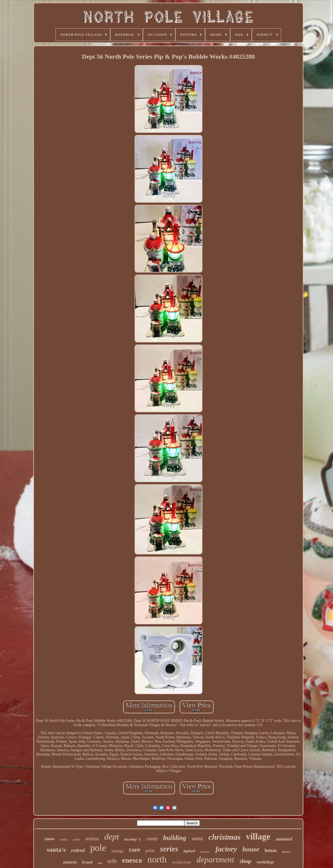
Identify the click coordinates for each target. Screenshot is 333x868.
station (92, 839)
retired (78, 850)
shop (245, 861)
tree (100, 863)
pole (98, 848)
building (175, 838)
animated (284, 839)
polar (150, 851)
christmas (225, 837)
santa (197, 838)
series (169, 849)
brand (87, 862)
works (64, 839)
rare (135, 850)
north (157, 859)
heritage (118, 851)
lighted (189, 851)
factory (226, 849)
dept (112, 837)
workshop (265, 862)
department (215, 860)
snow (50, 839)
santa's (56, 850)
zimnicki (70, 862)
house (251, 849)
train (77, 839)
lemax (271, 850)
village (258, 837)
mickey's (133, 840)
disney (286, 852)
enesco (132, 860)
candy (152, 839)
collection (182, 863)
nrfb (112, 861)
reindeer (205, 852)
